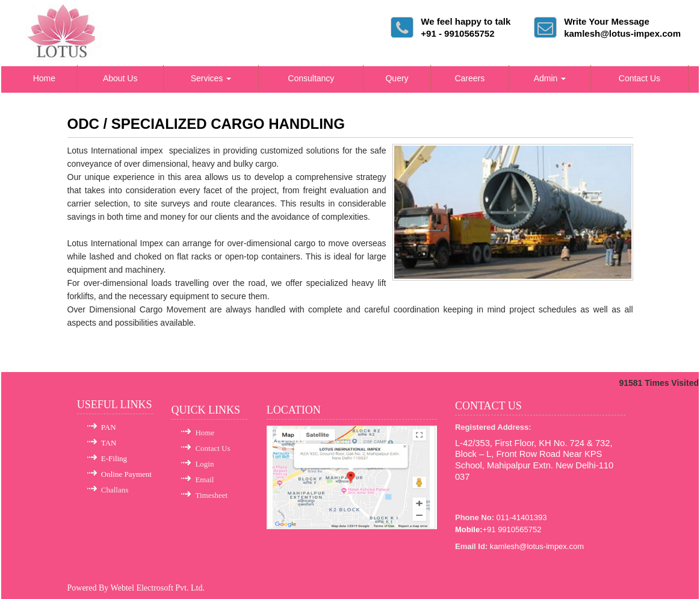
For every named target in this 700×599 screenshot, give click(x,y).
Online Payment (126, 474)
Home (44, 78)
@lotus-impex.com (551, 546)
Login (204, 464)
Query (397, 78)
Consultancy (311, 78)
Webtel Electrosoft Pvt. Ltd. (158, 588)
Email (204, 480)
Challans (115, 490)
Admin (550, 78)
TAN (109, 443)
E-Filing (114, 458)
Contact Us (640, 78)
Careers (469, 78)
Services (211, 78)
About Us (120, 78)
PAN (109, 427)
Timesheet (211, 495)
